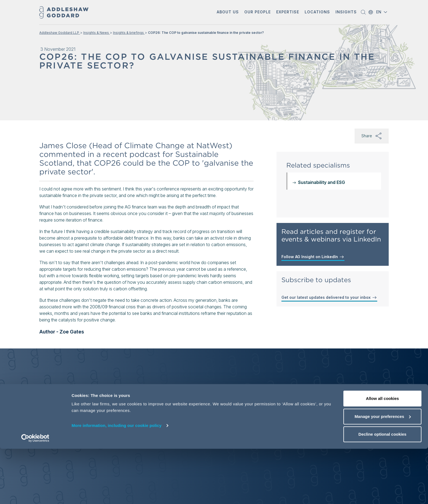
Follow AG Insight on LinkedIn (313, 257)
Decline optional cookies (382, 489)
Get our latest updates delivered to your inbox (329, 297)
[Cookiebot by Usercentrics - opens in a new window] (35, 493)
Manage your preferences (383, 472)
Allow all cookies (383, 454)
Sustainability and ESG (322, 182)
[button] (228, 12)
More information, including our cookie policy (117, 481)
